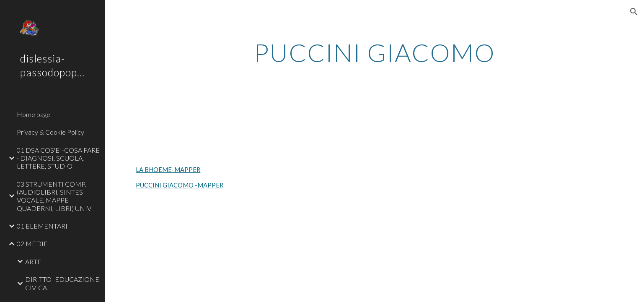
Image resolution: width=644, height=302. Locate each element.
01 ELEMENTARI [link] (42, 226)
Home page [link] (34, 114)
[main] (374, 52)
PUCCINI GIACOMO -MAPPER (180, 185)
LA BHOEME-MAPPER (168, 170)
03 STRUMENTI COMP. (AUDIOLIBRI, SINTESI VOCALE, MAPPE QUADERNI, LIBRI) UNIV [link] (54, 196)
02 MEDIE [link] (32, 243)
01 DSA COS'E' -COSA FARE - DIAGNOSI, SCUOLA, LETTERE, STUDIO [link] (58, 158)
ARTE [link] (33, 262)
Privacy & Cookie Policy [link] (50, 132)
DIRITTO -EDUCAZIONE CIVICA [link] (62, 283)
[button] (634, 12)
